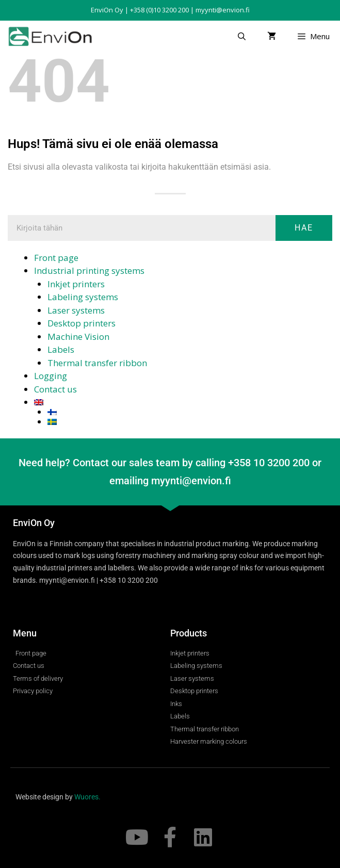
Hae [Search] (304, 228)
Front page (56, 258)
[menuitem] (183, 402)
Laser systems (76, 310)
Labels (61, 349)
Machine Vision (78, 337)
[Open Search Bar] (241, 36)
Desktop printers (82, 323)
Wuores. (87, 797)
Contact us (55, 389)
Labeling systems (83, 297)
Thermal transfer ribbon (97, 363)
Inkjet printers (76, 284)
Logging (51, 376)
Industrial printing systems (89, 271)
